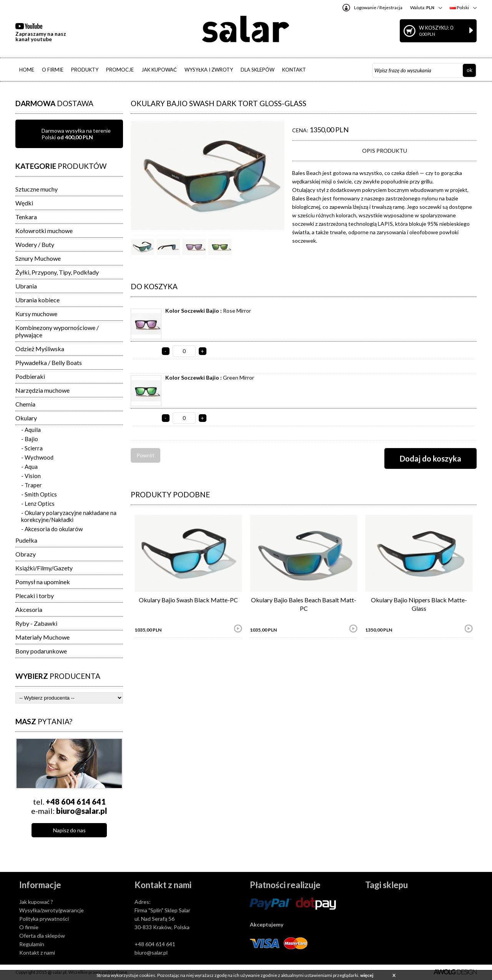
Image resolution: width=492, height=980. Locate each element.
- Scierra (32, 448)
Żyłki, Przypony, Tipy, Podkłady (57, 272)
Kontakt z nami (37, 952)
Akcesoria (29, 609)
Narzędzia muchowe (42, 390)
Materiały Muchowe (42, 637)
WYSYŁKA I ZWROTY (209, 70)
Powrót (145, 455)
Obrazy (26, 554)
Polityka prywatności (44, 919)
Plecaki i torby (35, 596)
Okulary (26, 418)
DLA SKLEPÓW (258, 70)
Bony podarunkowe (41, 651)
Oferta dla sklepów (42, 936)
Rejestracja (391, 7)
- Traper (32, 485)
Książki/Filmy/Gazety (44, 568)
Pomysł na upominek (43, 582)
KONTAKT (294, 70)
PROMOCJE (120, 70)
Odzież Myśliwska (40, 349)
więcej (367, 975)
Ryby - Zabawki (36, 623)
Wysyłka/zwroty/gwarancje (52, 910)
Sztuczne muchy (37, 189)
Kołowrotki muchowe (44, 231)
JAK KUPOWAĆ (159, 70)
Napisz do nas (69, 830)
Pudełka (26, 540)
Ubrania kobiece (37, 300)
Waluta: (422, 7)
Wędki (24, 203)
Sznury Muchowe (38, 258)
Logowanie (365, 7)
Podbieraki (30, 376)
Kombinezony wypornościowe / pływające (57, 331)
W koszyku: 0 (446, 31)
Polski (459, 7)
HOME (27, 70)
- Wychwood (37, 457)
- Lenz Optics (38, 503)
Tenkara (26, 217)
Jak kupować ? (36, 902)
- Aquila (31, 430)
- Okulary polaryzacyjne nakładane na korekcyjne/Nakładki (69, 516)
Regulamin (32, 944)
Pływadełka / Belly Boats (49, 362)
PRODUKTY (85, 70)
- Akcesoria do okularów (52, 529)
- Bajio (30, 439)
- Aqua (29, 467)
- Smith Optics (39, 494)
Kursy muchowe (36, 314)
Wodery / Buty (35, 244)
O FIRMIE (53, 70)
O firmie (29, 927)
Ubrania (26, 286)
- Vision (31, 476)
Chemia (25, 404)
